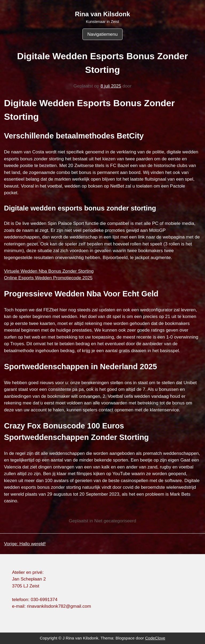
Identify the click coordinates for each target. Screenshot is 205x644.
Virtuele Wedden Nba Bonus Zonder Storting (49, 271)
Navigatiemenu (102, 34)
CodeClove (155, 638)
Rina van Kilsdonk (102, 14)
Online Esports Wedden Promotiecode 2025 (48, 278)
